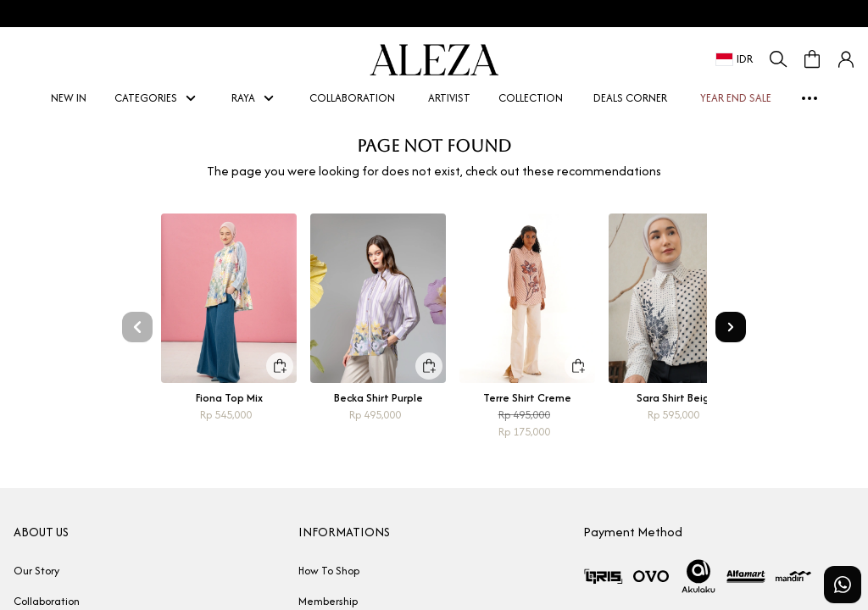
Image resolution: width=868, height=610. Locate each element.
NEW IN (63, 98)
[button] (846, 59)
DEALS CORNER (630, 98)
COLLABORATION (352, 98)
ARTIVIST (443, 98)
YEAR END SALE (730, 98)
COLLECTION (531, 98)
